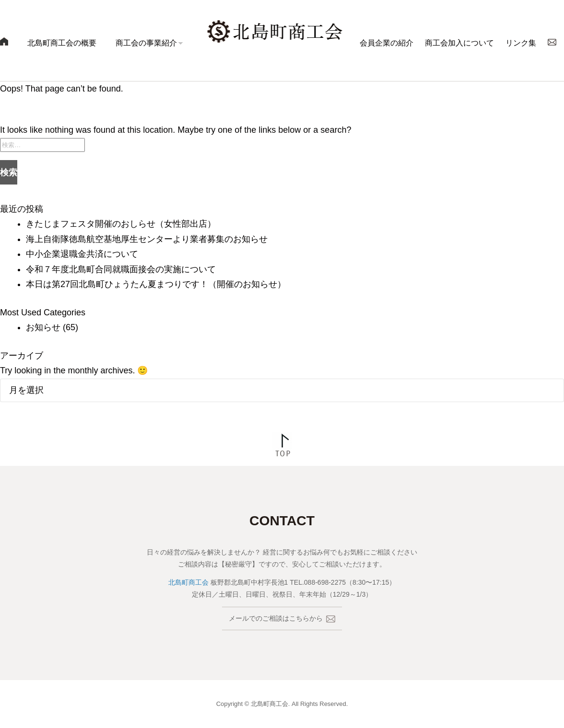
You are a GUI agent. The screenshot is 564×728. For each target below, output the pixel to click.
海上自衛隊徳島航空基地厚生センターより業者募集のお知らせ (147, 239)
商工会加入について (459, 43)
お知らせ (43, 327)
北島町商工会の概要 (62, 43)
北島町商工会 (188, 582)
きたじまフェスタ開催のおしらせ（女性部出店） (121, 224)
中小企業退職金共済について (82, 254)
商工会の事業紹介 (146, 43)
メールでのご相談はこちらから (282, 618)
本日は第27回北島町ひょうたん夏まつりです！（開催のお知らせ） (160, 284)
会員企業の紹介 (387, 43)
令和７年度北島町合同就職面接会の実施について (121, 269)
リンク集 (521, 43)
